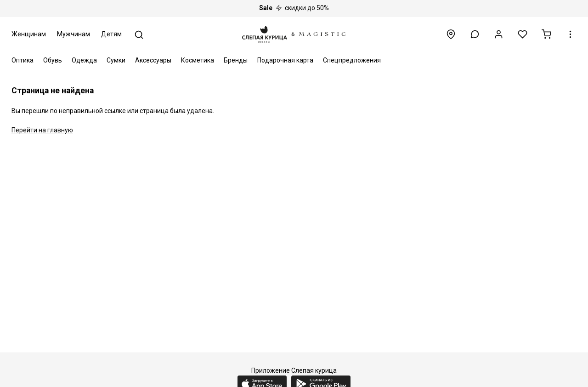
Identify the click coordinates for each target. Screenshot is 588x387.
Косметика (198, 60)
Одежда (84, 60)
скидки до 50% (294, 8)
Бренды (236, 60)
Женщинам (29, 34)
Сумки (116, 60)
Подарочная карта (285, 60)
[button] (475, 34)
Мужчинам (73, 34)
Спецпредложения (352, 60)
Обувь (53, 60)
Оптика (23, 60)
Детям (111, 34)
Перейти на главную (42, 130)
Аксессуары (153, 60)
